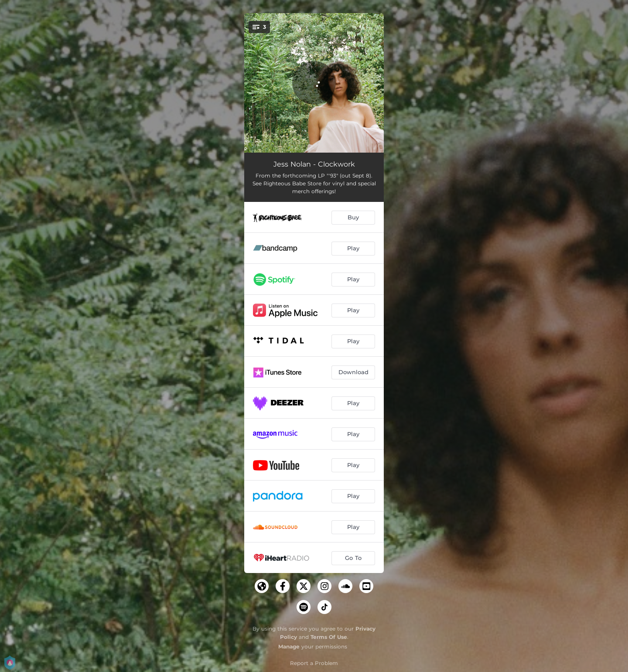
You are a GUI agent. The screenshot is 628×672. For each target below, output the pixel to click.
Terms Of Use (329, 637)
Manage (289, 646)
